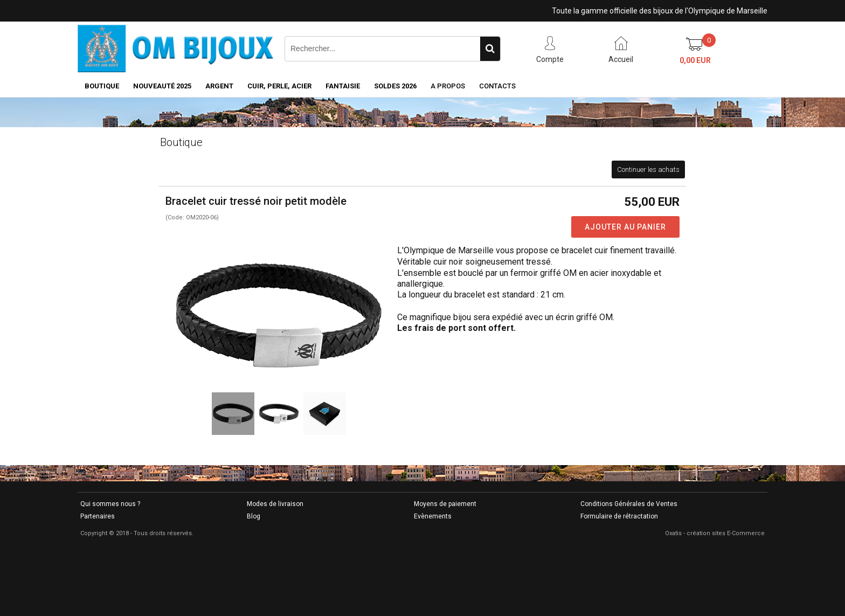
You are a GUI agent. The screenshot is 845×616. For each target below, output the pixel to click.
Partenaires (98, 516)
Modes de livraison (275, 504)
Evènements (433, 516)
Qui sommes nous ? (110, 504)
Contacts (497, 86)
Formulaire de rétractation (619, 516)
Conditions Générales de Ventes (629, 504)
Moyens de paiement (445, 504)
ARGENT (219, 86)
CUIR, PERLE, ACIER (279, 86)
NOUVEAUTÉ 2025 (162, 86)
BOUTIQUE (102, 86)
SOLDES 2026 (395, 86)
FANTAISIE (343, 86)
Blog (254, 516)
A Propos (448, 86)
